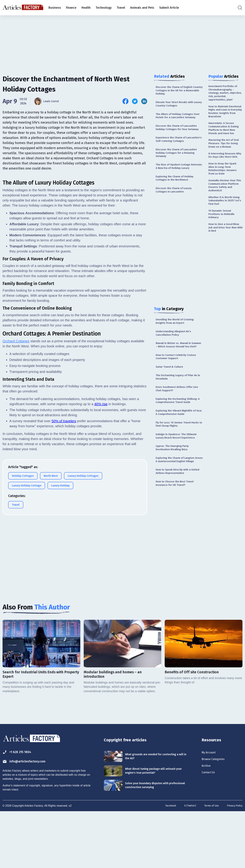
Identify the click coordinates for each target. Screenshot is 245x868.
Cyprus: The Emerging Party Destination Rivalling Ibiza (174, 494)
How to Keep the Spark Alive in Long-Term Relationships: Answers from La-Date (224, 201)
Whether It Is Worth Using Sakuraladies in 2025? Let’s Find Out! (223, 238)
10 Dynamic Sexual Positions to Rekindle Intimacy (223, 253)
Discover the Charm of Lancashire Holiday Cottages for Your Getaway (179, 138)
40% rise (101, 485)
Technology (104, 8)
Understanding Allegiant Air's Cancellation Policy (176, 363)
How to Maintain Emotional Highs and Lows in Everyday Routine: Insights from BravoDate (224, 122)
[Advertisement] (122, 42)
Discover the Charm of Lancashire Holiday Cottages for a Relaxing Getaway (179, 172)
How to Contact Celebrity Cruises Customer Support (179, 393)
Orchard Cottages (16, 422)
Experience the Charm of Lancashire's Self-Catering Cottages (174, 155)
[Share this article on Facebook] (125, 101)
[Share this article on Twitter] (135, 101)
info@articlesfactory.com (30, 817)
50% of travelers (64, 502)
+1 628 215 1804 (20, 807)
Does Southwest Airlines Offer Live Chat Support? (177, 429)
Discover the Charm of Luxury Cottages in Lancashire (176, 218)
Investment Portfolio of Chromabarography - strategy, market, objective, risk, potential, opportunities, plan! (225, 96)
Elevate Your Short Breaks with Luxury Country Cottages (177, 106)
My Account (210, 808)
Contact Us (210, 830)
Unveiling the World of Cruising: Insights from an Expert (178, 350)
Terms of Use (209, 862)
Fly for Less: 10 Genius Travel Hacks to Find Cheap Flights (176, 468)
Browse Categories (216, 815)
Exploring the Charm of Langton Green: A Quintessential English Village (178, 509)
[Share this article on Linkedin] (144, 101)
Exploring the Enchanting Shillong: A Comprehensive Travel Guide (179, 442)
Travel (121, 8)
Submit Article (169, 8)
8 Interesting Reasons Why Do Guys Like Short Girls (225, 184)
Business (55, 8)
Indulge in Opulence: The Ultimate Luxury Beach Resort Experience (179, 481)
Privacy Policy (234, 862)
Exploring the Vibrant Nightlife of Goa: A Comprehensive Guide (179, 455)
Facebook (166, 862)
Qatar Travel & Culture (171, 404)
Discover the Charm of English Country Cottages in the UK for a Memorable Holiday (178, 91)
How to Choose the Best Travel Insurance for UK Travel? (177, 537)
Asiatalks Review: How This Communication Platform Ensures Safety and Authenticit (225, 220)
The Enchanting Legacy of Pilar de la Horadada (179, 415)
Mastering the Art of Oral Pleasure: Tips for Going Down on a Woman (224, 166)
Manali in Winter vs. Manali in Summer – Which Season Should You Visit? (178, 378)
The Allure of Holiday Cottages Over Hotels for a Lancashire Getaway (177, 121)
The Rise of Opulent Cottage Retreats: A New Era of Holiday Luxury (177, 190)
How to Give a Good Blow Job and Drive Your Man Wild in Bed (225, 268)
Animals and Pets (142, 8)
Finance (71, 8)
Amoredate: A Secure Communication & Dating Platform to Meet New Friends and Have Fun (225, 145)
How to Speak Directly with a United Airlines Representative (177, 524)
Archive (207, 823)
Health (86, 8)
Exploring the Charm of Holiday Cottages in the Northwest (177, 205)
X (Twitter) (186, 862)
